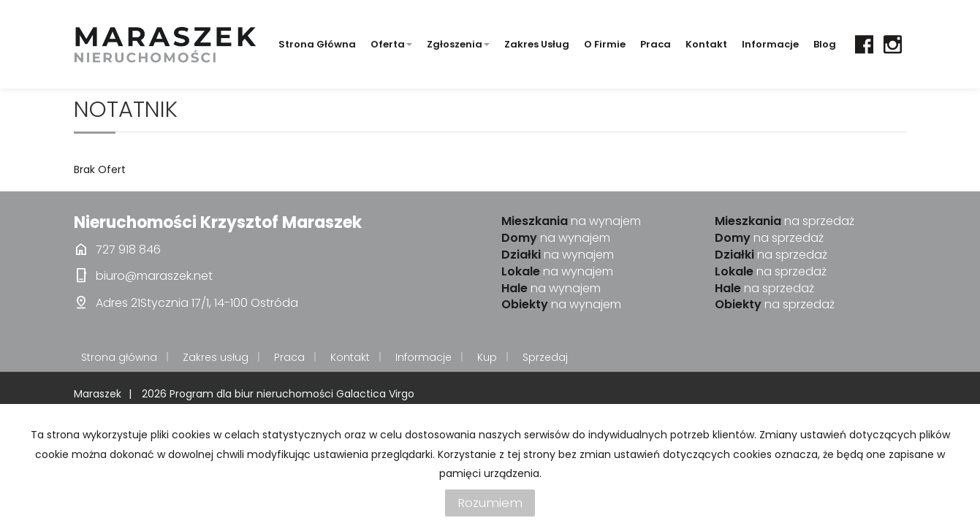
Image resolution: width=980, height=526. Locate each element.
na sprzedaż (785, 221)
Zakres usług (537, 44)
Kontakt (706, 44)
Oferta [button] (391, 44)
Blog (825, 44)
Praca (656, 44)
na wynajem (571, 221)
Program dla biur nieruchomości (253, 394)
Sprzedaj (545, 357)
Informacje (770, 44)
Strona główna (317, 44)
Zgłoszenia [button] (458, 44)
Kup (487, 357)
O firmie (605, 44)
